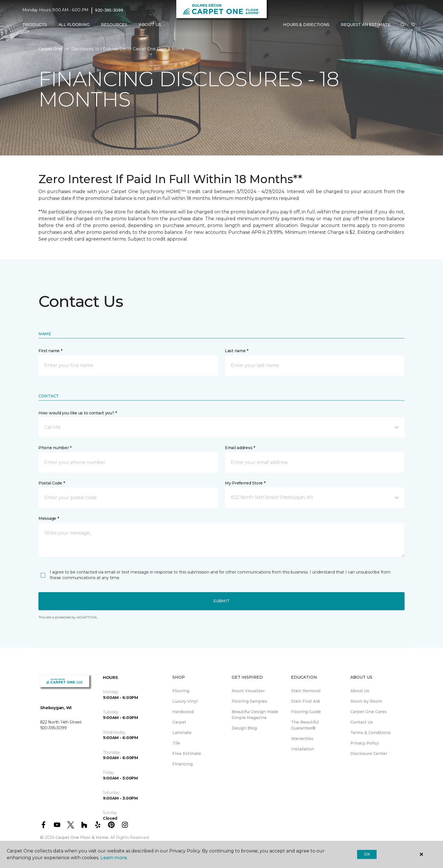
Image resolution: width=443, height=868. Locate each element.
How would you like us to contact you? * (78, 413)
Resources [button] (114, 25)
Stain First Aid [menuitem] (305, 701)
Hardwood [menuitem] (183, 712)
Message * (49, 518)
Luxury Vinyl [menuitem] (185, 701)
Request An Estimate (366, 25)
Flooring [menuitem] (181, 691)
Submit (221, 601)
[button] (403, 25)
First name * (50, 351)
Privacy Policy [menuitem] (365, 743)
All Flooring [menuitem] (74, 25)
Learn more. (114, 858)
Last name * (237, 351)
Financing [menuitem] (183, 764)
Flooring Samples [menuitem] (249, 701)
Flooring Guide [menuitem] (306, 712)
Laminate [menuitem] (182, 733)
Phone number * (55, 448)
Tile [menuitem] (176, 743)
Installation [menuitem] (303, 749)
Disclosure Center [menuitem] (369, 754)
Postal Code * (52, 483)
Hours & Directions (306, 25)
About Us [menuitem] (360, 691)
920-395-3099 (109, 10)
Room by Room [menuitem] (366, 701)
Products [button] (35, 25)
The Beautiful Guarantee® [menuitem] (305, 725)
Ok (367, 854)
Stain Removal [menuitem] (306, 691)
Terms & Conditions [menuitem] (371, 733)
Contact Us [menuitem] (362, 722)
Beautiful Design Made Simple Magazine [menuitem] (255, 715)
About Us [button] (150, 25)
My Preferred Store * (245, 483)
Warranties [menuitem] (302, 739)
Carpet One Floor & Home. (82, 837)
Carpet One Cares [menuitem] (369, 712)
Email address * (240, 448)
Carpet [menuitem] (179, 722)
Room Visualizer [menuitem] (248, 691)
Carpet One (50, 49)
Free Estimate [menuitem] (187, 754)
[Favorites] (413, 25)
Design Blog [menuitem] (244, 728)
